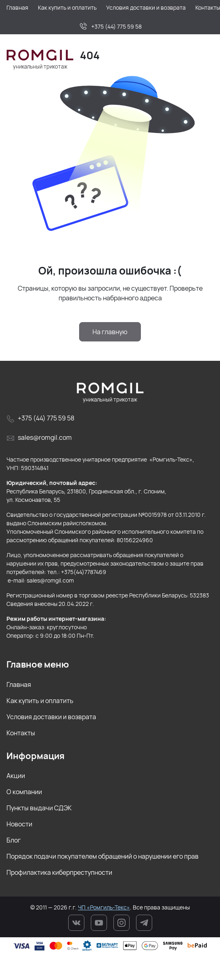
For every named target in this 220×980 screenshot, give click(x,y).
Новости (19, 824)
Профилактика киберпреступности (59, 872)
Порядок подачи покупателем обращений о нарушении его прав (103, 856)
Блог (14, 840)
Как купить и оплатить (40, 701)
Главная (19, 685)
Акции (16, 776)
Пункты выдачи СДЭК (39, 808)
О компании (24, 792)
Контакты (21, 733)
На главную (110, 332)
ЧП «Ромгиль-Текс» (104, 907)
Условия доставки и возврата (51, 717)
